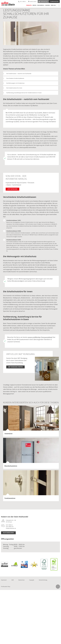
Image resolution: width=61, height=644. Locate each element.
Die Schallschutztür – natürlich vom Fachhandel (19, 74)
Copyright (32, 580)
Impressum (4, 580)
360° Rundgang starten (15, 367)
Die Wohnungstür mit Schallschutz (15, 83)
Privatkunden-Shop (54, 1)
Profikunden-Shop (43, 1)
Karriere (47, 5)
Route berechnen (8, 533)
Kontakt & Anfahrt (32, 1)
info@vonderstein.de (11, 528)
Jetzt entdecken (12, 189)
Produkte (29, 5)
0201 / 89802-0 (22, 1)
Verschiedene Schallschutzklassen (15, 78)
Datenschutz (21, 580)
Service (34, 5)
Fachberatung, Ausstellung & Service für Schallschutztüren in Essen (24, 93)
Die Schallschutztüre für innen (14, 88)
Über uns (53, 5)
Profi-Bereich (41, 5)
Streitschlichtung (43, 580)
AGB (13, 580)
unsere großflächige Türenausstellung (40, 337)
